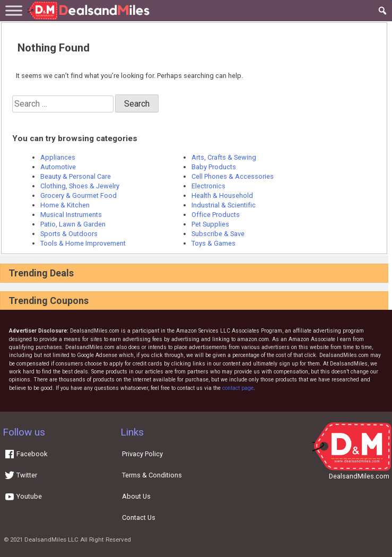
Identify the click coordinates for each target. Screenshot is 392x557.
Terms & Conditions (152, 475)
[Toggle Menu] (14, 10)
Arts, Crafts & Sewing (224, 157)
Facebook (26, 454)
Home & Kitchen (65, 205)
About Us (136, 496)
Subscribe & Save (218, 234)
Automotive (58, 167)
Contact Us (139, 517)
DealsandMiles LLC (51, 539)
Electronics (208, 186)
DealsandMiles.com (359, 476)
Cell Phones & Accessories (233, 176)
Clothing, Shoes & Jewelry (80, 186)
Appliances (58, 157)
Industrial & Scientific (224, 205)
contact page (238, 388)
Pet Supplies (210, 224)
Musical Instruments (71, 215)
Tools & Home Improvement (83, 243)
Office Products (216, 215)
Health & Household (222, 195)
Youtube (23, 496)
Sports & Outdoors (69, 234)
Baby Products (214, 167)
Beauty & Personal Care (76, 176)
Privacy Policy (142, 454)
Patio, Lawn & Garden (73, 224)
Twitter (21, 475)
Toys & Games (214, 243)
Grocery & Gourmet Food (79, 195)
